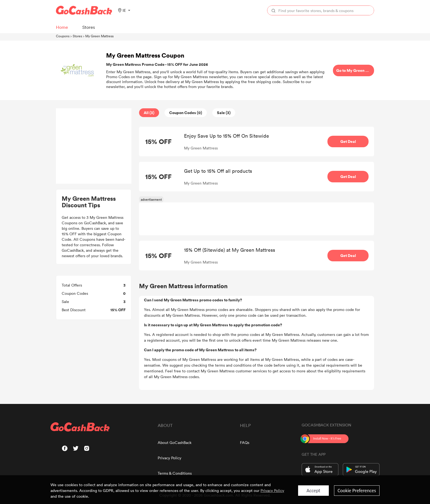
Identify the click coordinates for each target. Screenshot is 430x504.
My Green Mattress (99, 36)
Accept (313, 491)
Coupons (63, 36)
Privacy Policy (169, 458)
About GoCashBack (175, 442)
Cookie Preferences (357, 491)
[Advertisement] (94, 146)
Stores (77, 36)
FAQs (245, 442)
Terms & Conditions (175, 473)
